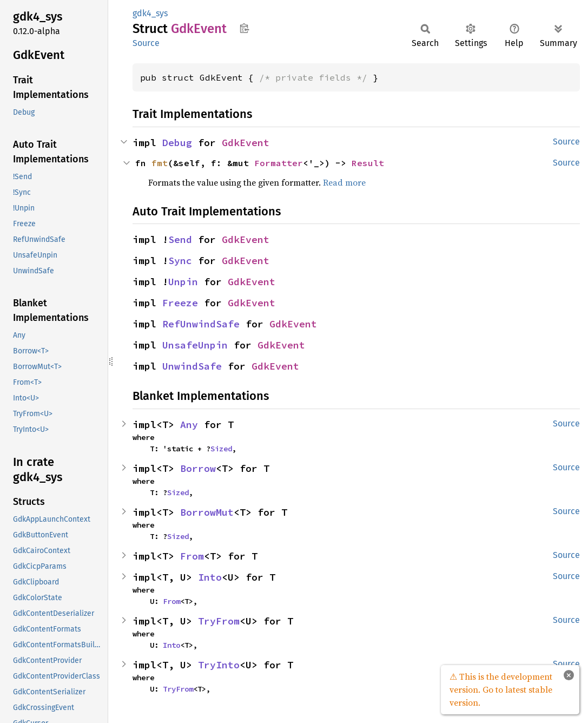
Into (210, 577)
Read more (344, 182)
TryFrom (219, 621)
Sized (221, 449)
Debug (177, 143)
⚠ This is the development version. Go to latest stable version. (501, 689)
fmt (160, 163)
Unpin (183, 282)
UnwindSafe (192, 366)
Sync (180, 261)
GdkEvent (246, 143)
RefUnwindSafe (201, 324)
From (192, 556)
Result (368, 163)
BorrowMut (207, 512)
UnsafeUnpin (195, 345)
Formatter (279, 163)
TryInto (219, 665)
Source (146, 43)
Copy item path (244, 28)
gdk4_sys (150, 13)
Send (180, 239)
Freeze (180, 303)
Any (189, 425)
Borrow (198, 468)
